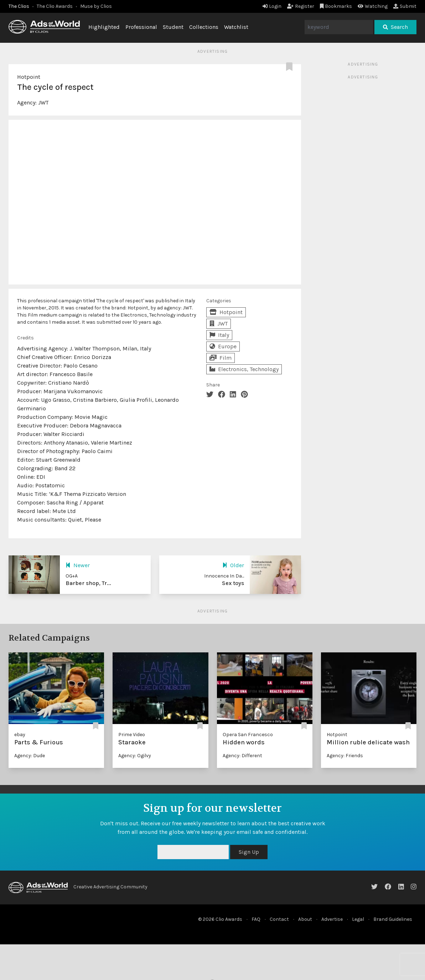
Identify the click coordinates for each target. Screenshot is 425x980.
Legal (358, 919)
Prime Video (132, 735)
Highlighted (104, 27)
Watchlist (236, 27)
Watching (373, 6)
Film (221, 358)
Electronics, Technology (244, 369)
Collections (204, 27)
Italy (219, 335)
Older (233, 565)
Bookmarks (336, 6)
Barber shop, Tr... (88, 583)
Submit (405, 6)
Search (395, 27)
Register (301, 6)
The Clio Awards (55, 6)
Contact (279, 919)
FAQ (256, 919)
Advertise (332, 919)
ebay (20, 735)
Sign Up (249, 852)
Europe (223, 346)
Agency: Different (242, 756)
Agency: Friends (345, 756)
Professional (141, 27)
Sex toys (233, 583)
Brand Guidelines (393, 919)
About (305, 919)
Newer (78, 565)
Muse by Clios (96, 6)
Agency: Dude (30, 756)
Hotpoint (29, 77)
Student (173, 27)
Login (272, 6)
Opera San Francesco (248, 735)
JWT (43, 102)
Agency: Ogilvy (135, 756)
